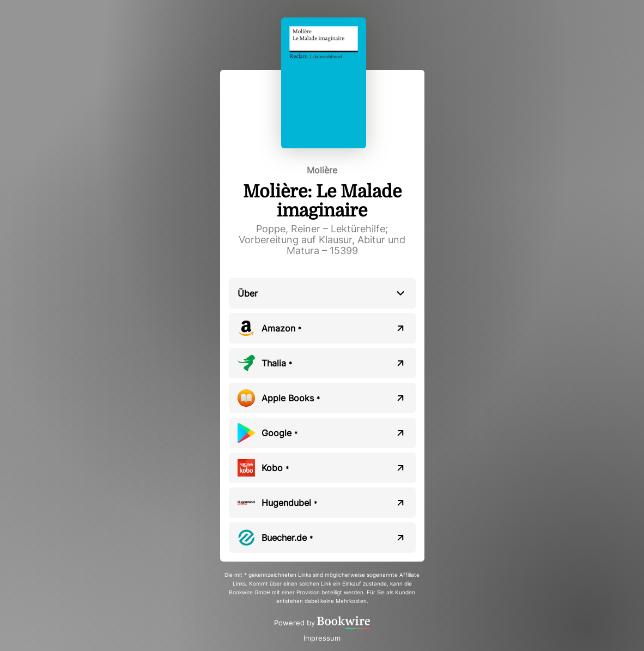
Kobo (275, 468)
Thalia (277, 363)
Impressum (322, 638)
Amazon (281, 328)
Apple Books (291, 398)
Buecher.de (287, 538)
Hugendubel (289, 503)
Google (280, 433)
